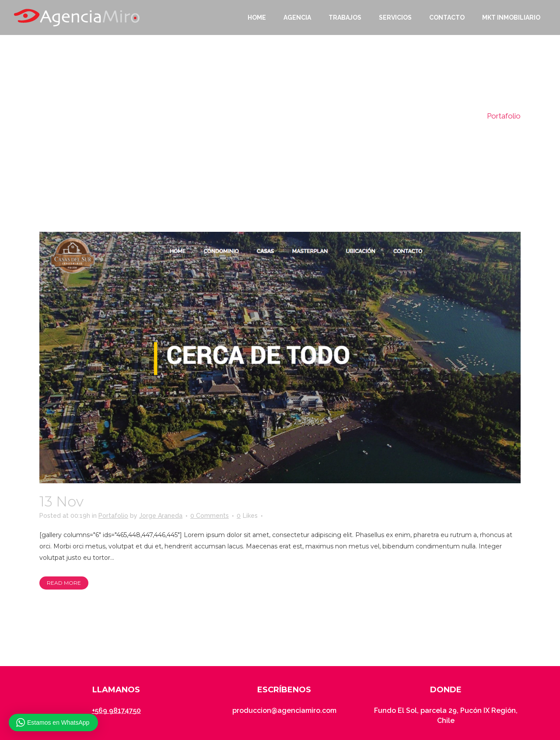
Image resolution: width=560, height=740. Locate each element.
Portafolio (113, 516)
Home (469, 116)
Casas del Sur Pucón (157, 501)
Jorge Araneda (161, 516)
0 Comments (210, 516)
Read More (64, 583)
